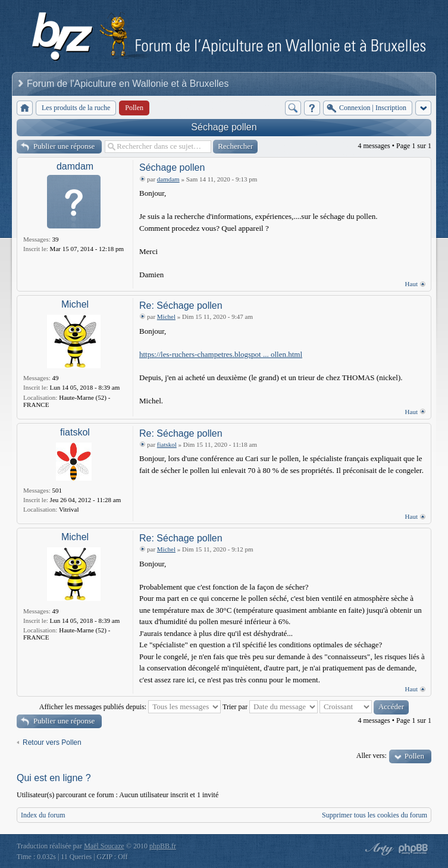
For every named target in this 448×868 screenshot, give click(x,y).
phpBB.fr (163, 846)
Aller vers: (372, 756)
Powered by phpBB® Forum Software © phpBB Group (413, 849)
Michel (75, 304)
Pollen (414, 756)
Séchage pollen (224, 127)
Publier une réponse (64, 146)
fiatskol (75, 432)
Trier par (270, 707)
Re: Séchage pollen (181, 305)
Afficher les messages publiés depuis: (130, 707)
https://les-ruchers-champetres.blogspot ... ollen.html (221, 354)
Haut (411, 284)
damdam (75, 166)
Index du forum (43, 815)
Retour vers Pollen (52, 742)
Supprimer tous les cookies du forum (375, 815)
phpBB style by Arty (378, 849)
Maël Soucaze (104, 846)
